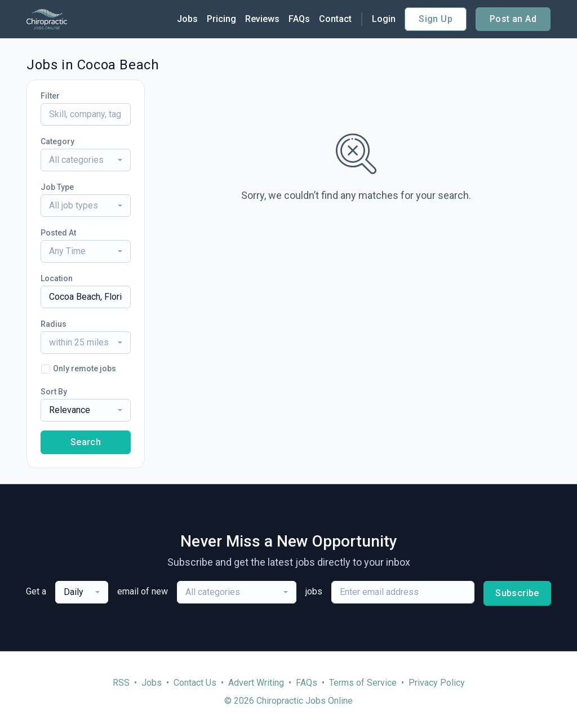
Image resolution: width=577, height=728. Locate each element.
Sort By (54, 392)
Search (86, 442)
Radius (54, 324)
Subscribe (517, 593)
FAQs (299, 19)
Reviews (262, 19)
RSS (121, 683)
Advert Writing (256, 683)
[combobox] (86, 160)
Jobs (187, 19)
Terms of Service (363, 683)
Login (384, 19)
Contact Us (195, 683)
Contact (335, 19)
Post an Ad (513, 19)
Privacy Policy (437, 683)
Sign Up (436, 19)
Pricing (221, 19)
